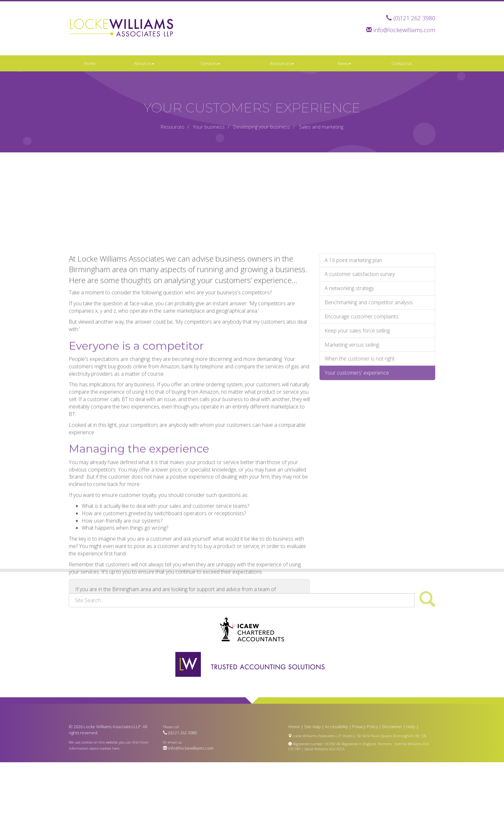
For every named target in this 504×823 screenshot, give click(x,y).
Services (210, 63)
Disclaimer (392, 727)
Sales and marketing (321, 127)
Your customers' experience (357, 423)
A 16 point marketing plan (353, 310)
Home (90, 63)
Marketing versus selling (352, 395)
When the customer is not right (360, 409)
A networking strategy (349, 339)
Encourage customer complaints (362, 366)
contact (196, 647)
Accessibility (337, 727)
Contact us (402, 63)
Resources (282, 63)
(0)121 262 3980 (414, 18)
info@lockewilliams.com (404, 30)
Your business (209, 127)
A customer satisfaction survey (360, 324)
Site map (312, 727)
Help (411, 727)
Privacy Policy (365, 727)
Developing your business (262, 127)
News (344, 63)
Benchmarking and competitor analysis (369, 352)
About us (144, 63)
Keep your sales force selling (357, 381)
